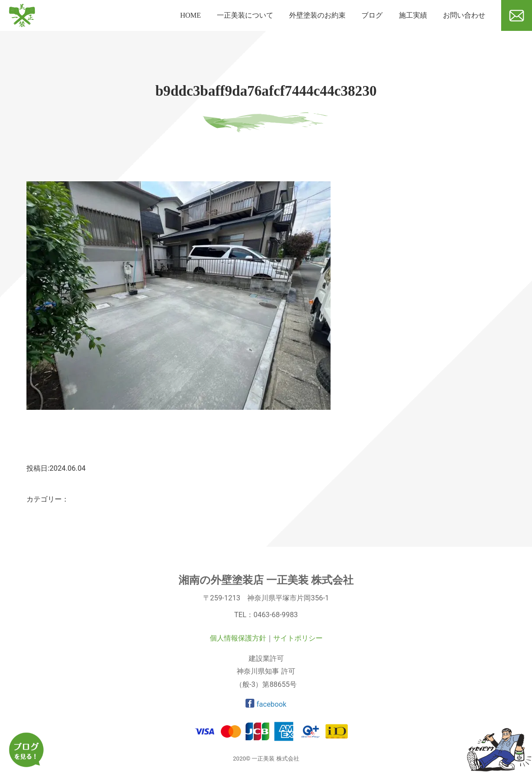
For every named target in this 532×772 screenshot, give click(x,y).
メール (512, 34)
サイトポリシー (298, 638)
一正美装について (245, 15)
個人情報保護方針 (238, 638)
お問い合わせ (464, 15)
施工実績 (413, 15)
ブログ (372, 15)
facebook (266, 704)
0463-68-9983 (276, 615)
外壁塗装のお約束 (317, 15)
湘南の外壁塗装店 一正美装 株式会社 (266, 580)
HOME (191, 15)
